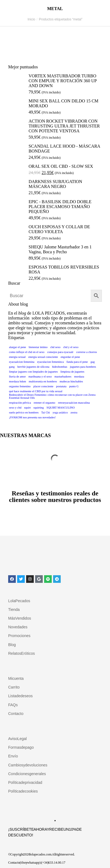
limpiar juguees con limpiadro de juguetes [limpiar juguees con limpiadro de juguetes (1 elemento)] (33, 372)
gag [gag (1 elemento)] (93, 362)
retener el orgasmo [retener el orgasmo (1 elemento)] (45, 403)
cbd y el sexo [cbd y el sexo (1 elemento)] (71, 347)
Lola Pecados (19, 601)
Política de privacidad (25, 782)
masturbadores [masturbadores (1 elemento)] (63, 377)
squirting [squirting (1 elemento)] (39, 408)
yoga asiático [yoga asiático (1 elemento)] (60, 412)
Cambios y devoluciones (28, 765)
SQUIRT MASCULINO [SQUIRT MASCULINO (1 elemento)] (61, 408)
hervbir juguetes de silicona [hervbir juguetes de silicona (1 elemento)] (33, 367)
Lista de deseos (20, 696)
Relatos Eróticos (22, 653)
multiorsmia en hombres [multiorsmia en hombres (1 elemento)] (43, 381)
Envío (13, 756)
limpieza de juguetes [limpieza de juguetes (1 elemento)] (72, 372)
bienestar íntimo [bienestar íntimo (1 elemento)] (38, 347)
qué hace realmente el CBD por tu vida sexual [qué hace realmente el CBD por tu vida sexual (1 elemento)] (36, 391)
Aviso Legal (17, 739)
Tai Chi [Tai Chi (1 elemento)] (46, 412)
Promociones (19, 636)
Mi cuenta (16, 678)
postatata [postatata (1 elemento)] (61, 386)
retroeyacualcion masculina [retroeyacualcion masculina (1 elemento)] (74, 403)
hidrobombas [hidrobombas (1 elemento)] (60, 367)
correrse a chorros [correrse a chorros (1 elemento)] (87, 352)
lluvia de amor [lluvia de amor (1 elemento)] (17, 377)
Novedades (18, 627)
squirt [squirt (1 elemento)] (28, 408)
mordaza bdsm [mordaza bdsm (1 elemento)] (17, 381)
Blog (12, 645)
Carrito (14, 687)
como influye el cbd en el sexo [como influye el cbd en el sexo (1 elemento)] (27, 352)
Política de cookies (23, 791)
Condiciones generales (27, 774)
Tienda (14, 610)
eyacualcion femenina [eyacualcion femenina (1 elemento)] (22, 362)
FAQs (13, 705)
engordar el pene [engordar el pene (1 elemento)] (70, 357)
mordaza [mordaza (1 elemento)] (79, 377)
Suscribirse (55, 821)
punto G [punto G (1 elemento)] (74, 386)
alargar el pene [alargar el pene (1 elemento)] (18, 347)
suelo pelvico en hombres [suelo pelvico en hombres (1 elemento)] (24, 412)
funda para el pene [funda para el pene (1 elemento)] (77, 362)
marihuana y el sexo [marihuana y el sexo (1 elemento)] (40, 377)
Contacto (16, 714)
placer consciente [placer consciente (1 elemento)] (43, 386)
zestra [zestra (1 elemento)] (74, 412)
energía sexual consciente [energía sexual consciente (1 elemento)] (43, 357)
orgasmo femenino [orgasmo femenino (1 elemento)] (20, 386)
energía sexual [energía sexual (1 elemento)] (17, 357)
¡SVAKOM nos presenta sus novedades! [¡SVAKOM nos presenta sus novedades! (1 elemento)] (32, 417)
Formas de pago (21, 747)
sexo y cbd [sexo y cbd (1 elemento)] (15, 408)
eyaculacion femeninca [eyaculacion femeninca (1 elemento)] (50, 362)
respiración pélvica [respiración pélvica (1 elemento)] (20, 403)
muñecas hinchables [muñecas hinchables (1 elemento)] (71, 381)
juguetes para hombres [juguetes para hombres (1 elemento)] (83, 367)
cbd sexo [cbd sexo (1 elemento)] (56, 347)
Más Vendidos (20, 618)
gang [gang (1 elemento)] (12, 367)
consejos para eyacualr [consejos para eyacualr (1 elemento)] (60, 352)
